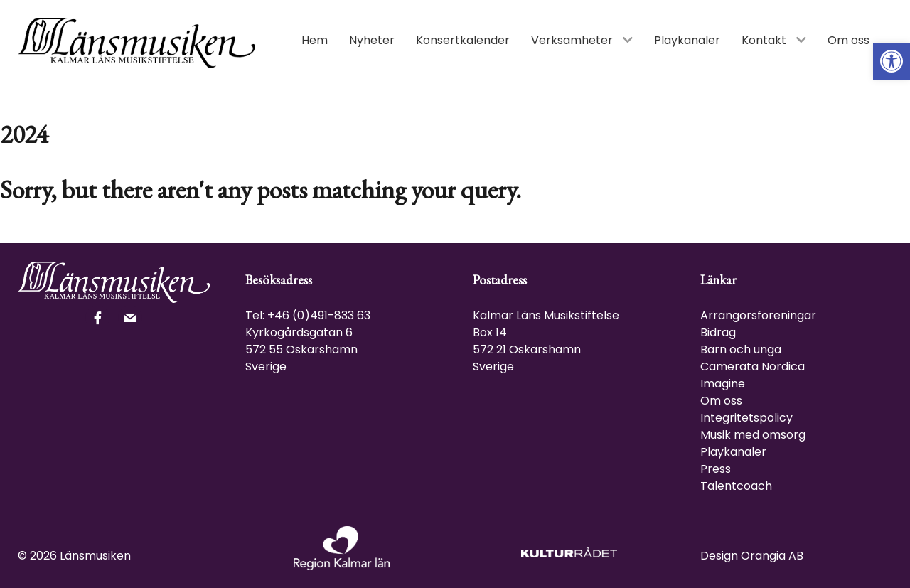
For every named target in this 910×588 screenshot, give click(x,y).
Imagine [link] (723, 384)
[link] (892, 61)
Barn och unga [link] (741, 349)
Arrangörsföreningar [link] (758, 315)
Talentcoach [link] (736, 486)
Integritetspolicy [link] (746, 418)
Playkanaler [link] (733, 452)
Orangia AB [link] (772, 556)
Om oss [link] (721, 401)
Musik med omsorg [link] (753, 435)
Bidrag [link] (718, 332)
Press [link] (716, 469)
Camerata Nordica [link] (753, 367)
